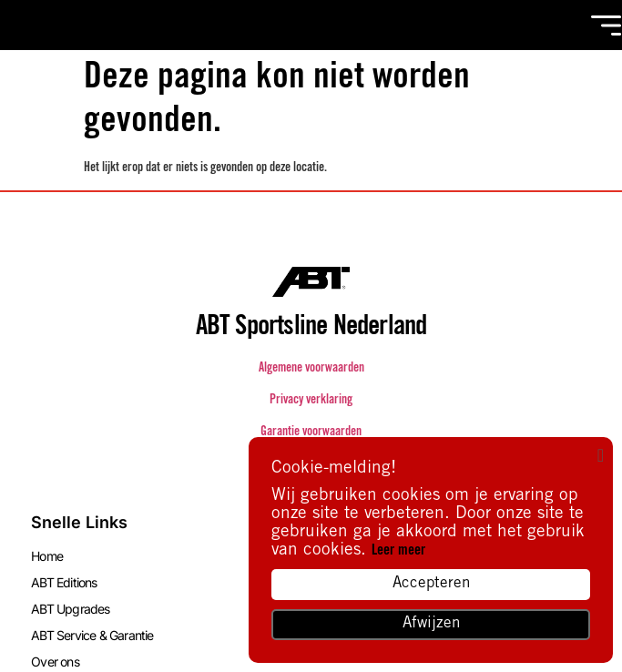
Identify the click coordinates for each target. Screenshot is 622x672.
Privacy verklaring (311, 401)
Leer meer (398, 551)
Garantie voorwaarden (311, 433)
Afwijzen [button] (431, 624)
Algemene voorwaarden (311, 369)
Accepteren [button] (431, 584)
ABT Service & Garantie (92, 635)
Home (47, 556)
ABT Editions (64, 582)
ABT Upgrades (70, 609)
